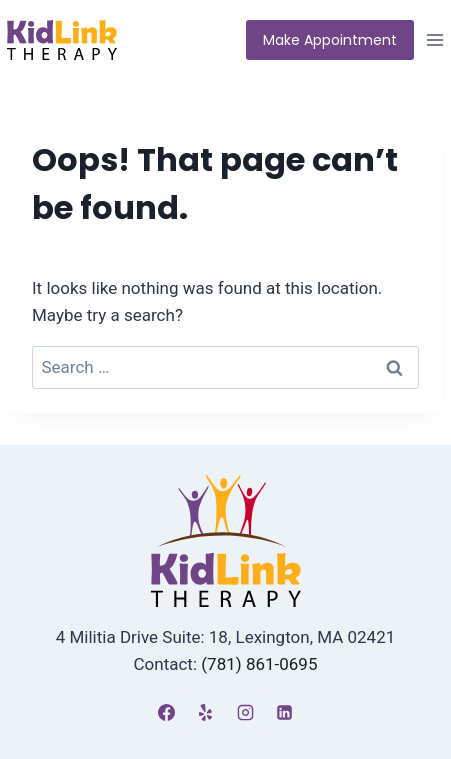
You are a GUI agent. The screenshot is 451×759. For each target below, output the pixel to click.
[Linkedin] (284, 712)
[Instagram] (245, 712)
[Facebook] (167, 712)
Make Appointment (330, 40)
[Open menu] (437, 39)
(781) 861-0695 (259, 664)
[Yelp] (206, 712)
